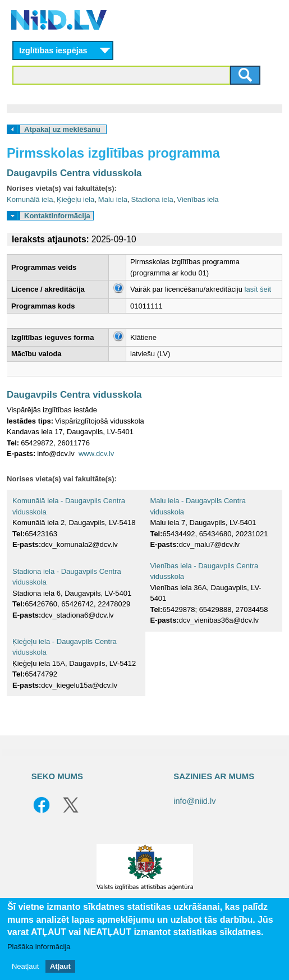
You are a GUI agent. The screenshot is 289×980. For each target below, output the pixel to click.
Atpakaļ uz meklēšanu (62, 129)
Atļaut (60, 966)
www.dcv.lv (96, 454)
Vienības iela (198, 199)
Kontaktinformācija (57, 216)
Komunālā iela (30, 199)
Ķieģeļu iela (75, 199)
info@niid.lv (194, 801)
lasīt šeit (258, 289)
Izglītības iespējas (53, 50)
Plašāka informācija (39, 947)
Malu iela (113, 199)
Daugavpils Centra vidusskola (74, 173)
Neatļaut (25, 966)
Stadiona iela (152, 199)
